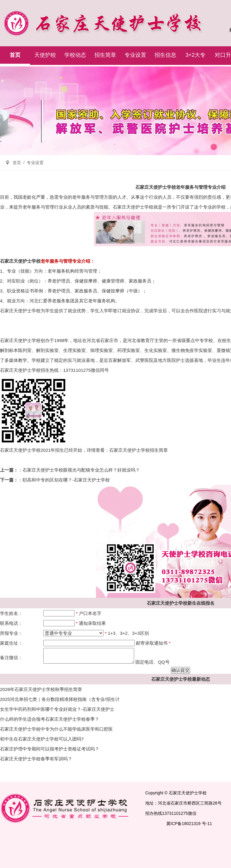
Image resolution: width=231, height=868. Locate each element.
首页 (15, 55)
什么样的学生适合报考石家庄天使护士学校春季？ (50, 719)
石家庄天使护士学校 (133, 207)
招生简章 (105, 55)
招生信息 (165, 55)
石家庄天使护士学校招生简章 (139, 450)
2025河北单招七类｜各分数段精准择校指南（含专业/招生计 (60, 699)
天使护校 (45, 55)
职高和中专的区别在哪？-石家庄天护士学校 (66, 480)
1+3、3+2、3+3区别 (128, 633)
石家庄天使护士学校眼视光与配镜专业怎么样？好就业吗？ (81, 470)
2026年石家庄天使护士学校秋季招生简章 (41, 689)
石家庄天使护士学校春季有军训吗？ (36, 759)
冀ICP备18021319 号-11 (189, 824)
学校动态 (75, 55)
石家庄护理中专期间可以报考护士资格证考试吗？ (50, 749)
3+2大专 (196, 55)
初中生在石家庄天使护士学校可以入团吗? (42, 739)
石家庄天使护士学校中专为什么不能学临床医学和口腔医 (56, 729)
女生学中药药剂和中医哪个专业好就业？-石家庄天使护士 (57, 709)
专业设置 (135, 55)
